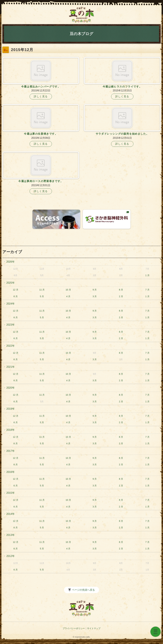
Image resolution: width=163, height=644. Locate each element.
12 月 (16, 290)
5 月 (42, 296)
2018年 (11, 430)
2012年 (11, 556)
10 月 (68, 290)
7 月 (147, 290)
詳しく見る (41, 96)
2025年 (11, 283)
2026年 (11, 262)
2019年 (11, 409)
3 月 (95, 296)
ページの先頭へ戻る (83, 590)
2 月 (121, 296)
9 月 (95, 290)
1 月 (147, 275)
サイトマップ (94, 628)
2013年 (11, 535)
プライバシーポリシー (74, 628)
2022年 (11, 346)
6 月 (16, 296)
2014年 (11, 514)
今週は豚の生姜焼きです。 (41, 134)
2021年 (11, 367)
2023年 (11, 325)
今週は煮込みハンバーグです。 (41, 87)
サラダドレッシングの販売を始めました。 (122, 134)
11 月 (42, 290)
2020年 (11, 388)
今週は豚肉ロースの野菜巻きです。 (41, 181)
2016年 (11, 472)
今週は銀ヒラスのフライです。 (122, 87)
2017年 (11, 451)
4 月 (68, 296)
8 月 (121, 290)
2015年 (11, 493)
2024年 (11, 304)
